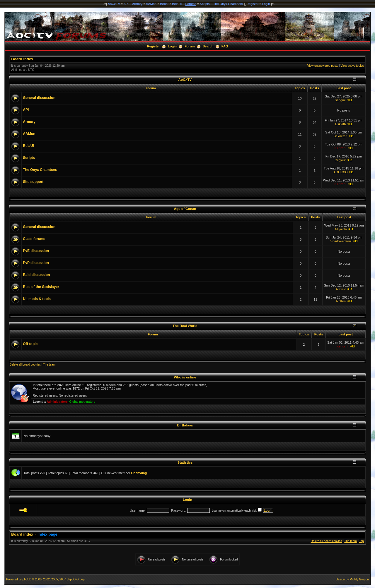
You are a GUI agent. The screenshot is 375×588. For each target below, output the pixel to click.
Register (252, 4)
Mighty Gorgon (359, 579)
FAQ (225, 46)
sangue (340, 100)
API (126, 4)
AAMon (151, 4)
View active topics (352, 66)
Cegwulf (340, 160)
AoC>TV (114, 4)
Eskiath (340, 124)
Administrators (57, 402)
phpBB (27, 579)
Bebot (164, 4)
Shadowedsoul (341, 241)
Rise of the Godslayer (41, 287)
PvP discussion (36, 263)
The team (49, 365)
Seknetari (340, 136)
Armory (137, 4)
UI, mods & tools (37, 299)
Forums (191, 4)
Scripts (205, 4)
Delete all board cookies (25, 365)
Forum (190, 46)
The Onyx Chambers (228, 4)
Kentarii (341, 148)
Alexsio (341, 289)
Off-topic (30, 344)
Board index (22, 59)
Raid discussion (36, 275)
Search (208, 46)
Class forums (34, 239)
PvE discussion (36, 251)
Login (266, 4)
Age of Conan (185, 209)
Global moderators (82, 402)
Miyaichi (341, 229)
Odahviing (139, 473)
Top (362, 541)
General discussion (39, 98)
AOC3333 (340, 172)
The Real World (185, 326)
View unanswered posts (323, 66)
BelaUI (177, 4)
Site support (33, 182)
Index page (47, 534)
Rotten (341, 301)
